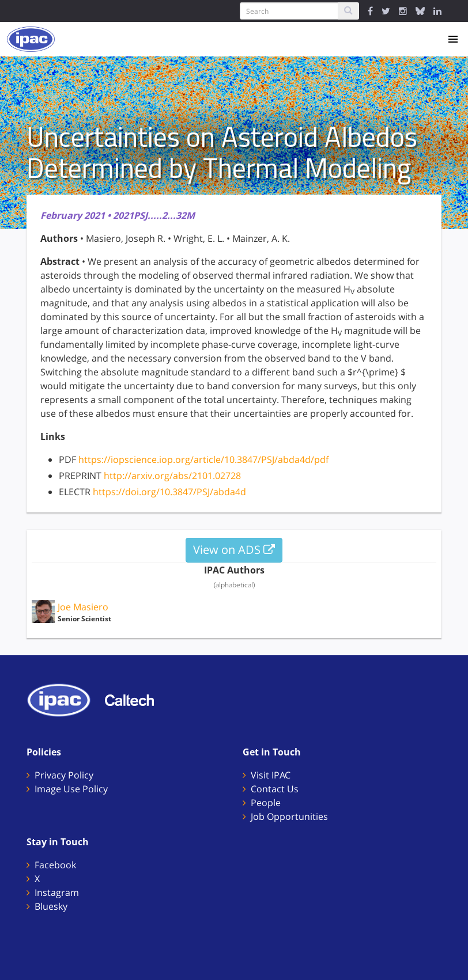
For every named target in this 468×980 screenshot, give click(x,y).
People (266, 803)
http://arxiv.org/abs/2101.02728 (172, 476)
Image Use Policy (71, 789)
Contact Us (275, 789)
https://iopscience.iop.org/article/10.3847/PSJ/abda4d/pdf (203, 459)
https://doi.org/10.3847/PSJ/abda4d (169, 492)
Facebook (55, 865)
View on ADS (234, 550)
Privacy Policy (64, 775)
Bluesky (51, 906)
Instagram (57, 892)
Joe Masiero (83, 607)
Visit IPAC (271, 775)
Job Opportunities (289, 816)
